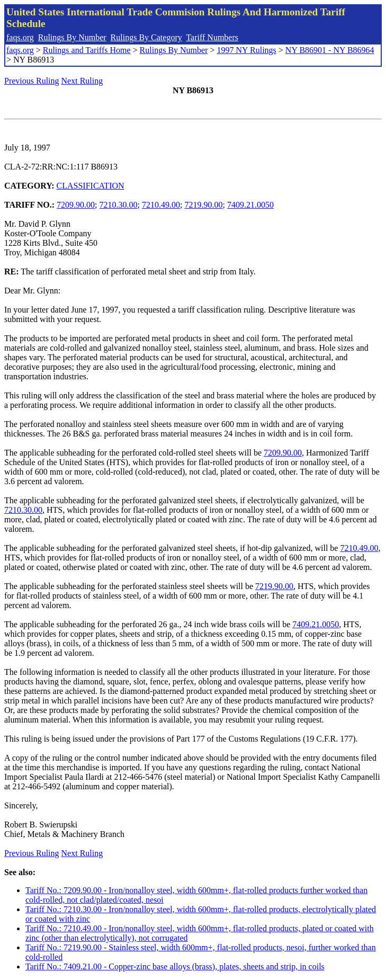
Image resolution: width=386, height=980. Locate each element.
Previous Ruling (32, 81)
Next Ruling (82, 81)
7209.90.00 (76, 205)
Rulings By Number (72, 37)
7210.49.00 (161, 205)
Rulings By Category (146, 37)
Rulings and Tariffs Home (87, 50)
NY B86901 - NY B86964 (330, 50)
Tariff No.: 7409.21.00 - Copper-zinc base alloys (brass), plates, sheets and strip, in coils (175, 966)
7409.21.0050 (250, 205)
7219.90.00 (203, 205)
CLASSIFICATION (91, 186)
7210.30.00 (119, 205)
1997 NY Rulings (247, 50)
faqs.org (20, 37)
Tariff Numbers (212, 37)
